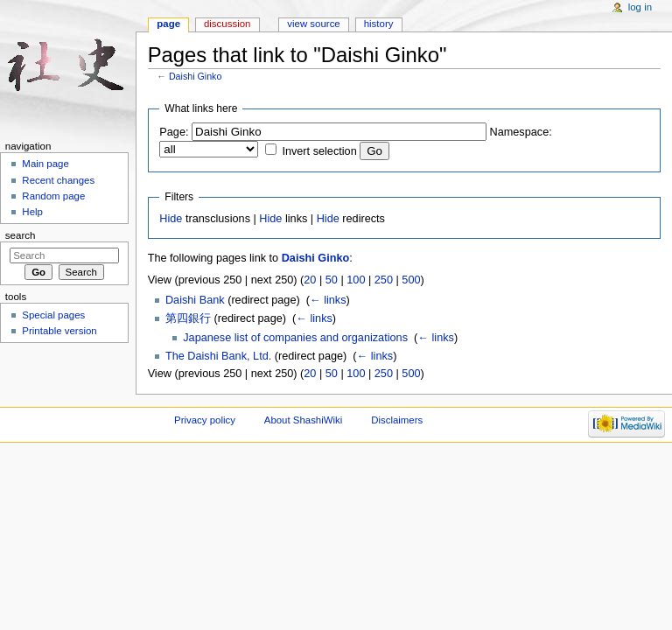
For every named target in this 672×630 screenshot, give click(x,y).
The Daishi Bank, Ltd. (218, 356)
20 (310, 280)
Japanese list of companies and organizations (295, 338)
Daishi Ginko (195, 76)
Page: (174, 132)
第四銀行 (188, 318)
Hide (171, 219)
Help (32, 212)
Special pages (53, 315)
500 (411, 280)
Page (168, 24)
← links (328, 300)
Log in (640, 7)
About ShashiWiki (304, 420)
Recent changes (58, 180)
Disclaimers (397, 420)
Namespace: (521, 132)
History (379, 24)
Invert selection (319, 151)
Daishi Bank (195, 300)
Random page (53, 196)
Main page (45, 164)
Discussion (227, 24)
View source (313, 24)
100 (356, 280)
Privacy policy (205, 420)
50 (332, 280)
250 (384, 280)
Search (21, 235)
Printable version (59, 331)
